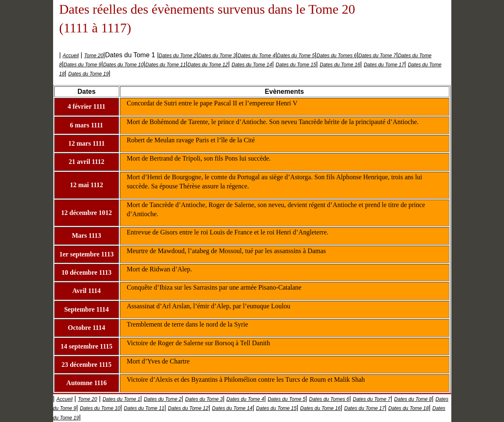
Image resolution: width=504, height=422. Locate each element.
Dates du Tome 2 (178, 56)
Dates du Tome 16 (340, 65)
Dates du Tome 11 (166, 65)
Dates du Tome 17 (384, 65)
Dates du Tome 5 (296, 56)
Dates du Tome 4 (257, 56)
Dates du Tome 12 (208, 65)
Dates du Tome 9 (82, 65)
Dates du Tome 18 (409, 408)
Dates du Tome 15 (296, 65)
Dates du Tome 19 (88, 74)
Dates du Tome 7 (377, 56)
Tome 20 (94, 56)
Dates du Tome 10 (123, 65)
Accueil (71, 56)
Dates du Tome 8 (413, 399)
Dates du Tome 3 (217, 56)
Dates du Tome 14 (252, 65)
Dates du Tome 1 (121, 399)
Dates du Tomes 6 (337, 56)
